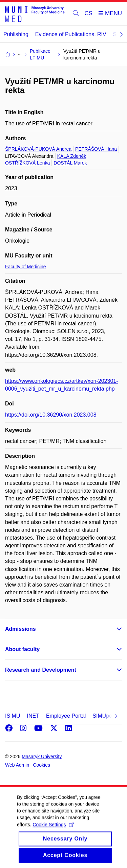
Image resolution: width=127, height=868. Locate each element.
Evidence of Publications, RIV (71, 34)
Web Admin (17, 765)
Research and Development (41, 670)
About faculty (22, 649)
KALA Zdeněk (72, 156)
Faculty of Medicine (26, 267)
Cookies (41, 765)
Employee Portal (66, 716)
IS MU (13, 716)
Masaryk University (42, 757)
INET (33, 716)
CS (89, 13)
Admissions (20, 629)
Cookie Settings (53, 832)
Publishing (16, 34)
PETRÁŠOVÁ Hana (96, 149)
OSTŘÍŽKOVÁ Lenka (27, 163)
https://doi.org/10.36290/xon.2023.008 (51, 415)
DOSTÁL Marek (70, 163)
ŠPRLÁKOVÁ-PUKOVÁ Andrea (38, 149)
